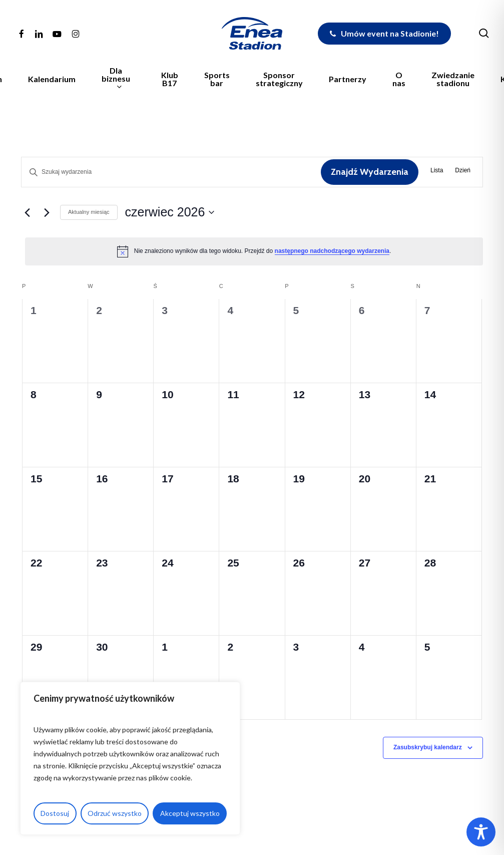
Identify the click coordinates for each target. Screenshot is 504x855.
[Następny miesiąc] (47, 212)
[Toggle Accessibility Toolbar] (481, 832)
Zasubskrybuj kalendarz (428, 747)
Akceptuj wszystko (190, 813)
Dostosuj (55, 813)
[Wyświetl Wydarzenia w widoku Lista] (437, 172)
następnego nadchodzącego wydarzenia (332, 251)
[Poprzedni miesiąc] (27, 212)
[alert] (254, 251)
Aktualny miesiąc (89, 212)
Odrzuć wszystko (115, 813)
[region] (130, 758)
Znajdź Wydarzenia (370, 172)
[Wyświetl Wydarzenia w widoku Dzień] (463, 172)
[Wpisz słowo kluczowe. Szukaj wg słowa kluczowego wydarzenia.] (171, 172)
